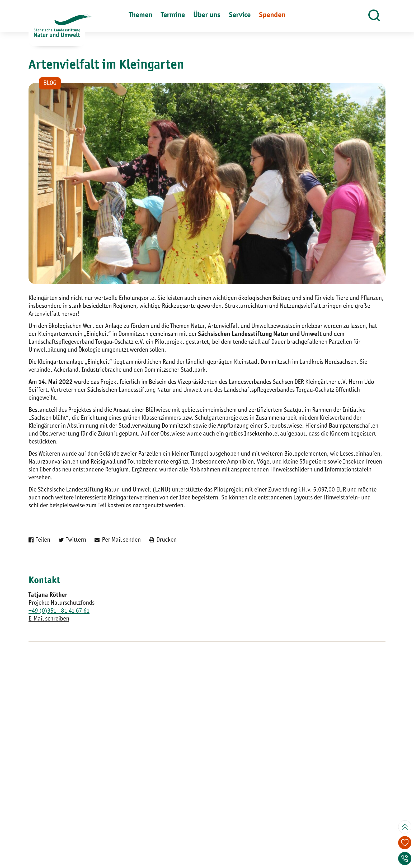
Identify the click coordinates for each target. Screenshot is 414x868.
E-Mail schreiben (49, 619)
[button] (374, 16)
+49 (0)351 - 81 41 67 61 (59, 611)
